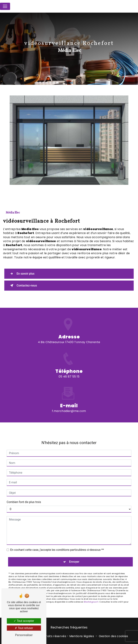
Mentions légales (82, 636)
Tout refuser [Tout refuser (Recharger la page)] (24, 628)
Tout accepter (24, 621)
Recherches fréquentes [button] (69, 627)
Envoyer (74, 552)
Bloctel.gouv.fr (91, 592)
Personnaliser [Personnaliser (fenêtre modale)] (24, 635)
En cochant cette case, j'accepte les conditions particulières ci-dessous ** (57, 540)
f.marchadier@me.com (69, 401)
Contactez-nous (23, 285)
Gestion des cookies (113, 636)
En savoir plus (22, 274)
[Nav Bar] (5, 6)
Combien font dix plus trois (24, 492)
